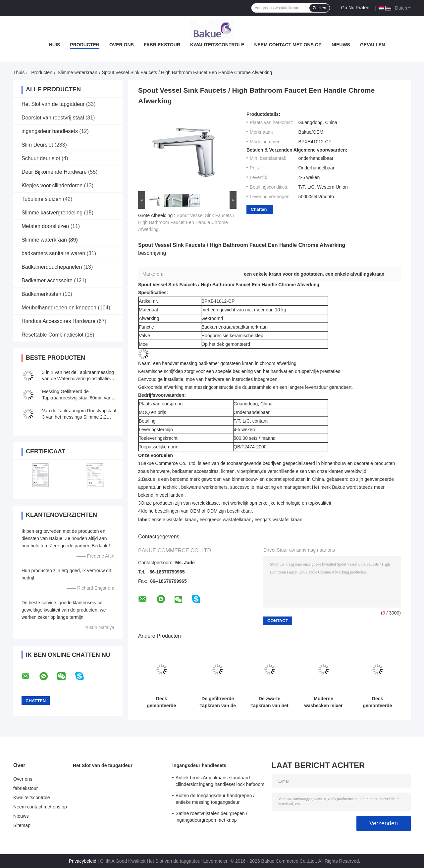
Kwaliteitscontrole (217, 45)
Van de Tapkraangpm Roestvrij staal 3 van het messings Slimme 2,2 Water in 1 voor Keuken (79, 417)
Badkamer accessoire (47, 280)
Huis (54, 45)
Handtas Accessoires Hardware (58, 321)
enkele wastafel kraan (174, 520)
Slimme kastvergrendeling (52, 213)
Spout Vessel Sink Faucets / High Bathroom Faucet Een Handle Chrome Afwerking (186, 222)
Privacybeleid (83, 861)
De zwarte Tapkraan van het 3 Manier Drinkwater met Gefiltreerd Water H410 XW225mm (269, 702)
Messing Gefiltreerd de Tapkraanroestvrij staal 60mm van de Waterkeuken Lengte (77, 398)
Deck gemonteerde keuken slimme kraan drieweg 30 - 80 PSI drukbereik (162, 702)
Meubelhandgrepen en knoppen (59, 308)
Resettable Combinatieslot (53, 335)
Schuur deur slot (41, 158)
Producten (85, 45)
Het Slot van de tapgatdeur (53, 104)
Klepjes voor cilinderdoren (52, 185)
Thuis (19, 72)
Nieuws (341, 45)
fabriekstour (162, 45)
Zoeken (319, 8)
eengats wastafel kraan (279, 520)
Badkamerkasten (41, 294)
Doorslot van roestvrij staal (53, 118)
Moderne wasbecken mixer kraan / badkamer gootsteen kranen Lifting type (323, 702)
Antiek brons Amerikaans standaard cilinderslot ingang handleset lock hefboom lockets (220, 782)
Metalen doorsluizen (45, 226)
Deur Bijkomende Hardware (54, 172)
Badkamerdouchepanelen (52, 267)
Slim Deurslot (37, 145)
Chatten (259, 209)
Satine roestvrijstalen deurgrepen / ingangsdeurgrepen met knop (212, 817)
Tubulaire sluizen (41, 199)
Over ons (122, 45)
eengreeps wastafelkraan (226, 520)
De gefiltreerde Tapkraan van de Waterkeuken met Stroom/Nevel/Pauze (218, 702)
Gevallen (372, 45)
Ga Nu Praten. (356, 8)
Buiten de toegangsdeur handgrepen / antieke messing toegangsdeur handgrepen (215, 800)
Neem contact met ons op (288, 45)
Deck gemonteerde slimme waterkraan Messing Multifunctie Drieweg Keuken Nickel (377, 702)
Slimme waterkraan (78, 72)
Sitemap (22, 825)
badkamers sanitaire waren (53, 253)
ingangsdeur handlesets (50, 131)
